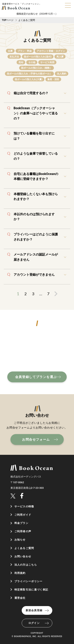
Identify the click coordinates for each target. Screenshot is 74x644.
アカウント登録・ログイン (51, 51)
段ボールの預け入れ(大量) (29, 79)
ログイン (34, 623)
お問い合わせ (23, 556)
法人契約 (62, 74)
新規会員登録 (34, 610)
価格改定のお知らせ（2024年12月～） (37, 14)
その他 (32, 62)
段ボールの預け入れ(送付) (38, 57)
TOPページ (8, 20)
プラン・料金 (25, 51)
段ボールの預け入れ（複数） (37, 68)
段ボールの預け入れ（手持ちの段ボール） (29, 74)
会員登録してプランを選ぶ (36, 377)
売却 (21, 62)
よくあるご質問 (24, 548)
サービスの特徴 (24, 506)
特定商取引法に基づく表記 (31, 590)
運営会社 (20, 598)
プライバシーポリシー (29, 581)
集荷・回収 (53, 79)
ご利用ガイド (23, 515)
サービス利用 (47, 62)
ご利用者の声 (23, 531)
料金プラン (22, 523)
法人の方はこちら (26, 565)
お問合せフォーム (36, 440)
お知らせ (20, 540)
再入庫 (60, 57)
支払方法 (14, 57)
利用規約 (20, 573)
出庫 (10, 51)
